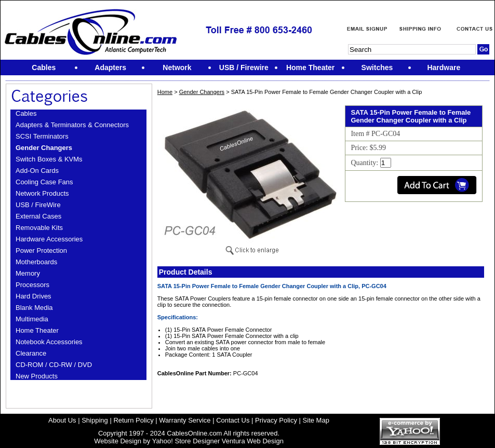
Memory (28, 273)
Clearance (31, 353)
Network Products (42, 193)
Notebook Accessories (49, 342)
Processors (32, 285)
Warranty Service (185, 420)
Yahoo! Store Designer (186, 441)
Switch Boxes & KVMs (49, 159)
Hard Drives (34, 296)
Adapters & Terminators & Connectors (72, 125)
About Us (62, 420)
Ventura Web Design (253, 441)
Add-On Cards (37, 171)
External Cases (38, 216)
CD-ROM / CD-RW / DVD (54, 365)
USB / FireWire (38, 205)
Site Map (316, 420)
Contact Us (233, 420)
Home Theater (37, 330)
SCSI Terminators (42, 136)
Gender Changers (44, 148)
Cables (26, 113)
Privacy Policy (276, 420)
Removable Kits (39, 228)
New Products (37, 376)
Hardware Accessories (49, 239)
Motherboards (36, 262)
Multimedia (32, 319)
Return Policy (133, 420)
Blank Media (34, 308)
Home (165, 92)
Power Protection (41, 250)
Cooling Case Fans (44, 182)
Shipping (95, 420)
